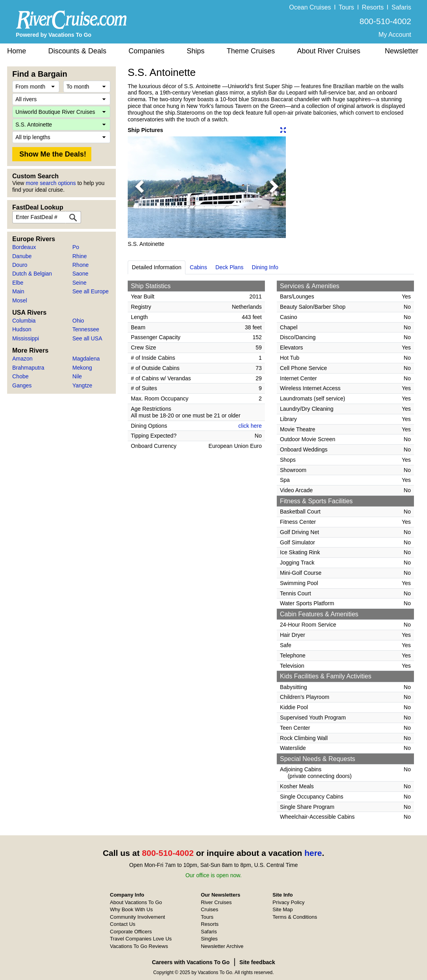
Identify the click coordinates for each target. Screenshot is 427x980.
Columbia (24, 321)
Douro (20, 265)
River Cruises (216, 902)
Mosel (20, 300)
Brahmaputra (28, 368)
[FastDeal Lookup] (73, 217)
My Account (395, 35)
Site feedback (257, 962)
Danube (22, 256)
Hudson (22, 329)
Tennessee (86, 329)
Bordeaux (24, 247)
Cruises (210, 909)
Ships (196, 51)
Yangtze (82, 385)
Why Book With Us (131, 909)
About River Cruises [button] (329, 51)
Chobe (20, 376)
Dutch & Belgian (32, 274)
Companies (146, 51)
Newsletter (401, 51)
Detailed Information (157, 267)
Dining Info (265, 267)
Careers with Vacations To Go (191, 962)
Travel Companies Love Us (141, 939)
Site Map (282, 909)
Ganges (22, 385)
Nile (77, 376)
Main (18, 291)
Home (17, 51)
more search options (51, 183)
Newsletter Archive (222, 946)
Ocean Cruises (310, 7)
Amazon (22, 359)
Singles (209, 939)
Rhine (80, 256)
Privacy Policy (288, 902)
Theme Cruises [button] (251, 51)
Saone (80, 274)
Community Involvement (137, 917)
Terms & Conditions (295, 917)
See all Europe (91, 291)
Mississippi (26, 338)
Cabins (198, 267)
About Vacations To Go (136, 902)
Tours (346, 7)
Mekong (82, 368)
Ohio (78, 321)
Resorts (373, 7)
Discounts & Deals (77, 51)
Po (76, 247)
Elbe (18, 283)
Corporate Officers (131, 932)
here (313, 853)
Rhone (80, 265)
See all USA (87, 338)
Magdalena (86, 359)
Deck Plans (230, 267)
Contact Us (123, 924)
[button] (140, 187)
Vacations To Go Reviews (139, 946)
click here (250, 426)
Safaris (401, 7)
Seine (79, 283)
